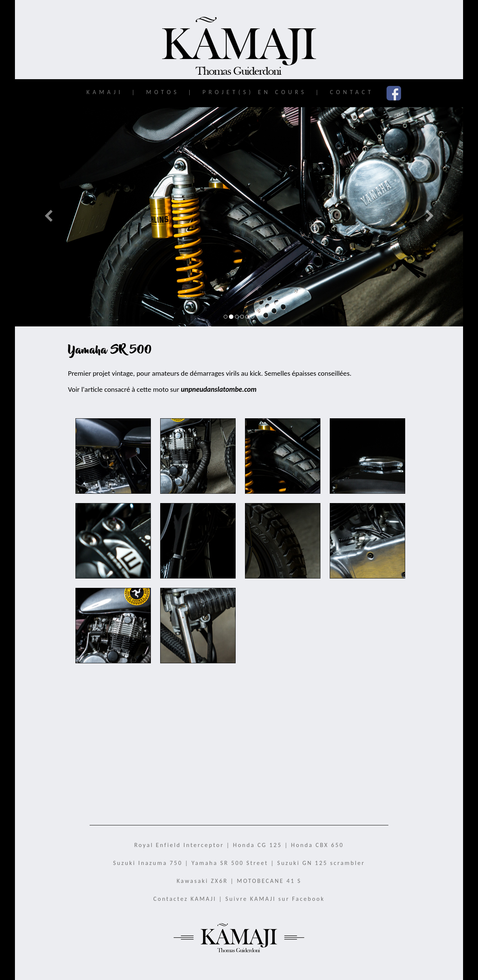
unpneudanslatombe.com (219, 389)
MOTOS (161, 92)
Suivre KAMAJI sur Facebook (275, 899)
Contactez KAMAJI (185, 899)
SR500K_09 (198, 550)
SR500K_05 (198, 465)
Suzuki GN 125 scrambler (321, 863)
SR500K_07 (113, 550)
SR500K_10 (198, 635)
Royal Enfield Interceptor (179, 845)
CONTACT (350, 92)
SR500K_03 (367, 465)
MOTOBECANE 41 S (269, 881)
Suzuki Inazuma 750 (148, 863)
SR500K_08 (283, 550)
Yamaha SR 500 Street (230, 863)
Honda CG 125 (257, 845)
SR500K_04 (283, 465)
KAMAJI (103, 92)
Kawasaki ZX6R (202, 881)
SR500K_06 (367, 550)
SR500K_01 (113, 635)
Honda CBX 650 (317, 845)
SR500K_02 (113, 465)
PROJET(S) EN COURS (253, 92)
